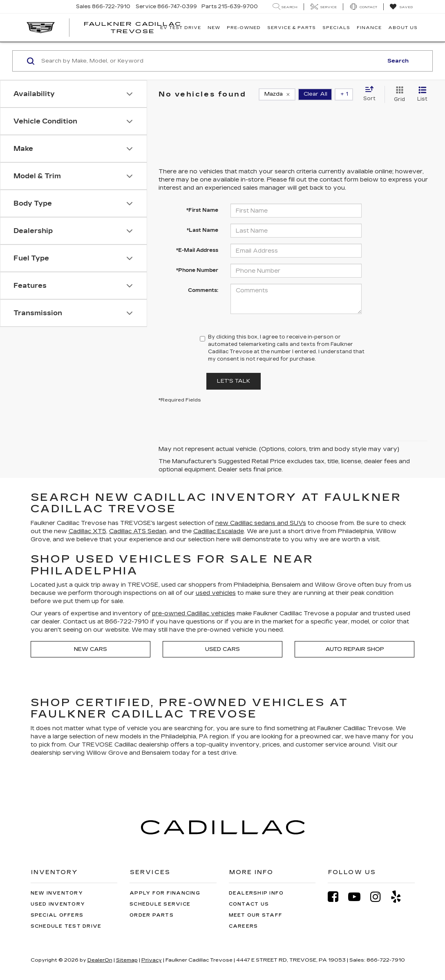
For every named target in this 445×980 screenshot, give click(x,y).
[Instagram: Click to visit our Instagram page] (380, 897)
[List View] (422, 94)
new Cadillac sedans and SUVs (261, 523)
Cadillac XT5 (87, 531)
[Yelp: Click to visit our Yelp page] (400, 897)
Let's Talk (234, 381)
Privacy (152, 960)
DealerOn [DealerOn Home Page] (100, 960)
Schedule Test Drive (66, 926)
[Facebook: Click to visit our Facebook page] (337, 897)
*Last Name (202, 230)
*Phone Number (197, 270)
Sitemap (127, 960)
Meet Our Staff (256, 915)
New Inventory (57, 893)
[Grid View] (398, 94)
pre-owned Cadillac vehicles (193, 613)
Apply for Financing (165, 893)
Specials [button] (336, 28)
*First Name (202, 210)
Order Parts (152, 915)
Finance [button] (369, 28)
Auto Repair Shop (355, 649)
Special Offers (57, 915)
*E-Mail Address (197, 250)
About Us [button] (403, 28)
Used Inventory (58, 904)
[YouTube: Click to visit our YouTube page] (358, 897)
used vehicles (216, 593)
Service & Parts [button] (292, 28)
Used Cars (222, 649)
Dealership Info (256, 893)
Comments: (203, 290)
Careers (244, 926)
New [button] (214, 28)
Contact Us (249, 904)
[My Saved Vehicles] (401, 7)
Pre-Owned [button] (244, 28)
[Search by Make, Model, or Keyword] (211, 61)
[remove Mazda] (277, 94)
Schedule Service (160, 904)
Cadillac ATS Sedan (138, 531)
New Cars (91, 649)
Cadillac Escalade (219, 531)
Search (398, 61)
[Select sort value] (372, 94)
